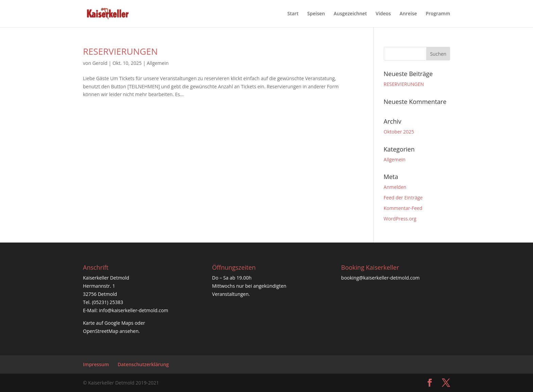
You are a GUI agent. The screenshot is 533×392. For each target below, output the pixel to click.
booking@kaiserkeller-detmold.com (381, 278)
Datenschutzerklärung (143, 364)
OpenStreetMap (101, 331)
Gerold (100, 63)
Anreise (408, 14)
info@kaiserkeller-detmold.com (134, 310)
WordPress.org (400, 219)
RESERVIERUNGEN (120, 51)
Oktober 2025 (399, 132)
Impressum (96, 364)
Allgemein (158, 63)
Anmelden (395, 187)
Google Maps (119, 323)
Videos (383, 14)
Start (293, 14)
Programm (438, 14)
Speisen (316, 14)
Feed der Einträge (403, 198)
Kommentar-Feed (403, 208)
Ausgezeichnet (350, 14)
